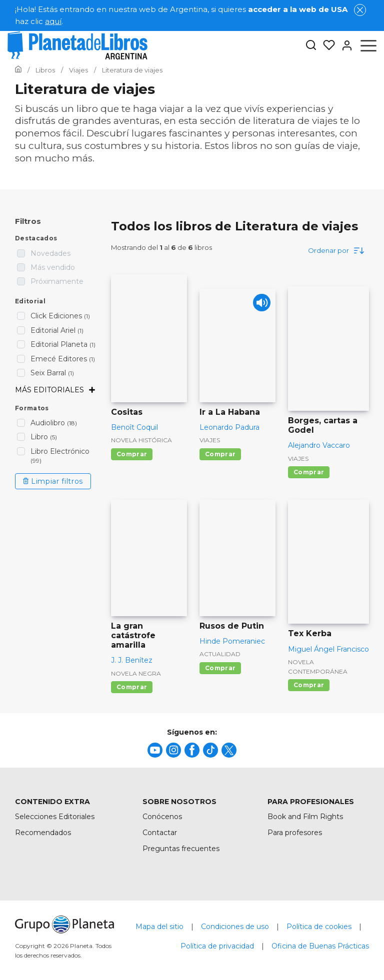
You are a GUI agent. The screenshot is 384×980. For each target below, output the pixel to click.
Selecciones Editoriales (55, 817)
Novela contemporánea (318, 667)
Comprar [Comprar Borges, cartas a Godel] (309, 472)
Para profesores (295, 833)
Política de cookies (319, 927)
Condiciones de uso (235, 927)
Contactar (160, 833)
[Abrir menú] (368, 45)
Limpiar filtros (53, 481)
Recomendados (43, 833)
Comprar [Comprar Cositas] (132, 454)
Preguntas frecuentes (181, 849)
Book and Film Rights (305, 817)
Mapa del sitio (159, 927)
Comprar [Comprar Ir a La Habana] (220, 454)
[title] (155, 750)
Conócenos (162, 817)
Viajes (210, 440)
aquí (53, 21)
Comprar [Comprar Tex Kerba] (309, 685)
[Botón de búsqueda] (311, 46)
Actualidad (220, 654)
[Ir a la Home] (18, 70)
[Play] (259, 305)
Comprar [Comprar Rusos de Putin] (220, 668)
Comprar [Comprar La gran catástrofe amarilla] (132, 687)
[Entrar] (344, 45)
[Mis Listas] (326, 45)
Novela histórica (141, 440)
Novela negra (136, 673)
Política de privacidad (217, 946)
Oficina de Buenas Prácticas (320, 946)
